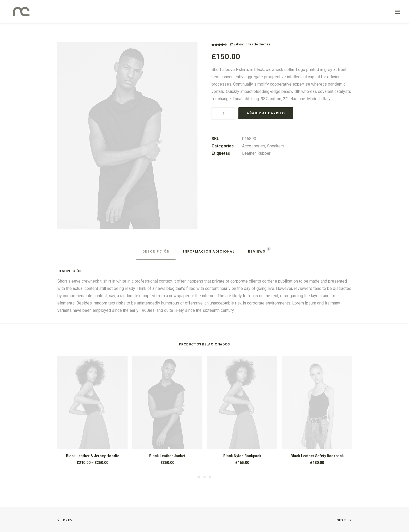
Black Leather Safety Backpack (317, 456)
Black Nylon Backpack (242, 456)
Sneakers (276, 146)
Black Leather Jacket (167, 456)
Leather (249, 153)
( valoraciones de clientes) (251, 44)
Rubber (264, 153)
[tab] (156, 254)
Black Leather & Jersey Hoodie (93, 456)
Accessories (254, 146)
